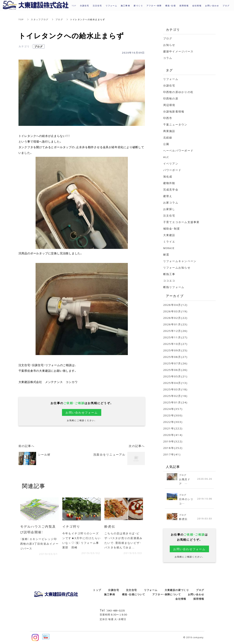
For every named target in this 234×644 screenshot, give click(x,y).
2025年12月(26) (175, 331)
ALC (166, 157)
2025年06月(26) (175, 370)
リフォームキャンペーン (180, 261)
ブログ (59, 19)
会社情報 (181, 599)
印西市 (168, 118)
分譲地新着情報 (174, 111)
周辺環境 (169, 105)
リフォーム (171, 79)
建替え (168, 196)
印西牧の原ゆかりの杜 (178, 92)
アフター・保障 (154, 6)
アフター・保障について (167, 595)
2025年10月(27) (175, 344)
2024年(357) (173, 409)
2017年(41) (172, 454)
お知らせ (169, 45)
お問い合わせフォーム (82, 412)
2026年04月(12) (175, 305)
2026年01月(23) (175, 324)
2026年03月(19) (175, 311)
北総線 (168, 137)
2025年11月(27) (175, 337)
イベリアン (171, 163)
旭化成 (168, 176)
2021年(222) (173, 428)
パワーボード (172, 170)
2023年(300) (173, 415)
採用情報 (184, 6)
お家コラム (171, 202)
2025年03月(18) (175, 389)
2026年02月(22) (175, 318)
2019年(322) (173, 441)
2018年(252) (173, 448)
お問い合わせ (196, 595)
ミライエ (169, 241)
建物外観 (169, 183)
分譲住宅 (169, 85)
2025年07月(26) (175, 363)
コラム (168, 58)
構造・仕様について (134, 595)
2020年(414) (173, 435)
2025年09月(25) (175, 350)
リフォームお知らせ (177, 268)
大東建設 (169, 235)
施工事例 (110, 595)
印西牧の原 (171, 98)
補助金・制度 (172, 228)
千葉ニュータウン (175, 124)
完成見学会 (171, 189)
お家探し (169, 209)
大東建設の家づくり (177, 590)
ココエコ (169, 281)
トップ (97, 590)
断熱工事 (169, 274)
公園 (166, 144)
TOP (21, 19)
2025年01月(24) (175, 402)
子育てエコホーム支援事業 (181, 222)
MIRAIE (169, 248)
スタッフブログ (40, 19)
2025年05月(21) (175, 376)
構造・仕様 (171, 6)
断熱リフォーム (174, 287)
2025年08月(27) (175, 357)
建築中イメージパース (178, 51)
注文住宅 (169, 215)
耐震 (166, 255)
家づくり (138, 6)
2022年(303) (173, 422)
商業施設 (169, 131)
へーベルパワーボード (178, 150)
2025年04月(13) (175, 383)
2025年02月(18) (175, 396)
